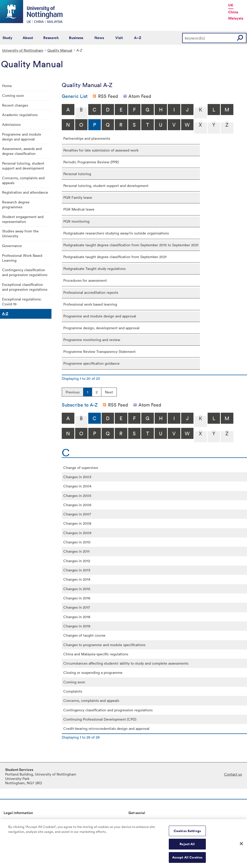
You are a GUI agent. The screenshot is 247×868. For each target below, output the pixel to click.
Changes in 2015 (77, 589)
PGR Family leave (78, 197)
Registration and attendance (25, 192)
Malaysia (236, 18)
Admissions (11, 124)
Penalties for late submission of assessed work (101, 150)
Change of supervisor (81, 468)
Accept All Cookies (187, 860)
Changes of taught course (84, 635)
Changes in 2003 (77, 477)
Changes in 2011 (76, 551)
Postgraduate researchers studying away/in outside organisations (116, 233)
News (99, 38)
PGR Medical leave (79, 209)
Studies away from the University (20, 233)
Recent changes (15, 105)
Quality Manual (60, 50)
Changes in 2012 (77, 561)
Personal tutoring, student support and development (23, 166)
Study (7, 38)
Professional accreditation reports (91, 292)
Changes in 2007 (77, 514)
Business (76, 38)
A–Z (138, 38)
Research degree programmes (16, 204)
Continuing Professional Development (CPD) (100, 719)
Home (7, 86)
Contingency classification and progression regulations (25, 272)
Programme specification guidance (91, 363)
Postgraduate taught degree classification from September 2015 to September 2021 (131, 245)
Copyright (12, 821)
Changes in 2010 (77, 542)
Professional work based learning (90, 304)
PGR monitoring (76, 221)
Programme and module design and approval (22, 137)
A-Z (5, 314)
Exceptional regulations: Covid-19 (22, 301)
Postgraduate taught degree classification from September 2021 (115, 257)
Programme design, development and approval (101, 328)
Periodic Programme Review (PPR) (91, 162)
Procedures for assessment (85, 280)
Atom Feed (140, 96)
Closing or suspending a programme (93, 672)
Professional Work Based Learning (22, 258)
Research (51, 38)
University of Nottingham (23, 50)
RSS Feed (108, 96)
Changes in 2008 (77, 523)
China (233, 12)
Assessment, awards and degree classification (22, 151)
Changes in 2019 (77, 626)
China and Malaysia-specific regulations (96, 654)
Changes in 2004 (77, 486)
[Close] (241, 846)
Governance (12, 246)
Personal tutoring (77, 174)
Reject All (187, 847)
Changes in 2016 (77, 598)
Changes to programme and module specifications (104, 645)
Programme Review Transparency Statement (99, 351)
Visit (119, 38)
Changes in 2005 (77, 496)
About (28, 38)
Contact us (233, 774)
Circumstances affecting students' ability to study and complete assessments (126, 663)
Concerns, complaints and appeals (23, 180)
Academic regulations (20, 115)
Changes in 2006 (77, 505)
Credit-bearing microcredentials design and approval (106, 728)
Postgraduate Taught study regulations (94, 268)
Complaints (73, 691)
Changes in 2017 (77, 607)
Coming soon (13, 95)
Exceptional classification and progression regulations (25, 287)
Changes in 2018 (77, 617)
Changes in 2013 (77, 570)
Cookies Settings (187, 834)
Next (109, 392)
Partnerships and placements (87, 138)
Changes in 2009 (77, 533)
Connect (135, 821)
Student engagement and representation (23, 219)
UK (231, 5)
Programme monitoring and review (92, 340)
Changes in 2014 (77, 579)
